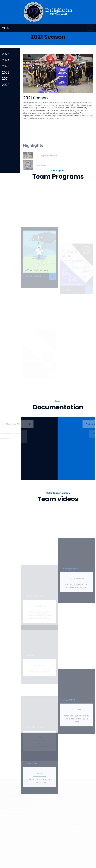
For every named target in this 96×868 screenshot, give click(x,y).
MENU (5, 28)
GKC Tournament (77, 602)
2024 (6, 60)
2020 (6, 85)
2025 (6, 54)
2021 (5, 79)
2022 (6, 73)
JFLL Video (77, 733)
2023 (6, 66)
